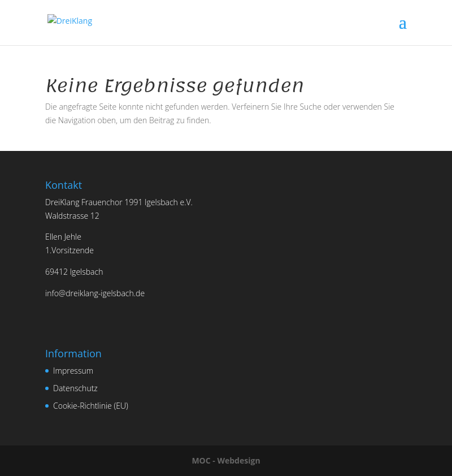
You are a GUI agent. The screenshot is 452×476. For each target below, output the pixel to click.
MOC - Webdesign (226, 460)
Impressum (73, 371)
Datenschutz (75, 388)
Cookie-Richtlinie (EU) (91, 406)
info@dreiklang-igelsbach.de (95, 293)
